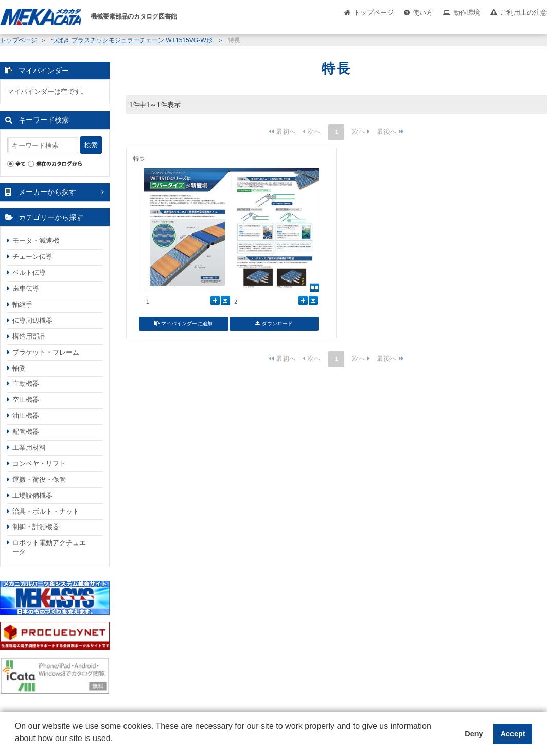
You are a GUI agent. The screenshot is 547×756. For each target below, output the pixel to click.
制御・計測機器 (36, 527)
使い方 (423, 13)
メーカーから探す (47, 192)
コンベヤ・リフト (39, 463)
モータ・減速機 (36, 241)
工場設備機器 (32, 495)
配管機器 (26, 432)
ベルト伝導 (29, 272)
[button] (16, 746)
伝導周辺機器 (32, 320)
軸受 (19, 368)
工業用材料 (29, 447)
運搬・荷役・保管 (39, 479)
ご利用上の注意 (524, 13)
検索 (91, 145)
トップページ (374, 13)
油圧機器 (26, 416)
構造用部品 (29, 336)
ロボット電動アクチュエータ (49, 547)
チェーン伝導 (32, 257)
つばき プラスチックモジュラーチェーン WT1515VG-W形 (133, 40)
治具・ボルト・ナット (46, 511)
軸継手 (22, 304)
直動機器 (26, 384)
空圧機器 (26, 400)
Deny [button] (474, 734)
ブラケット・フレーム (46, 352)
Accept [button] (513, 734)
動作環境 (467, 13)
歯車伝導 (26, 288)
